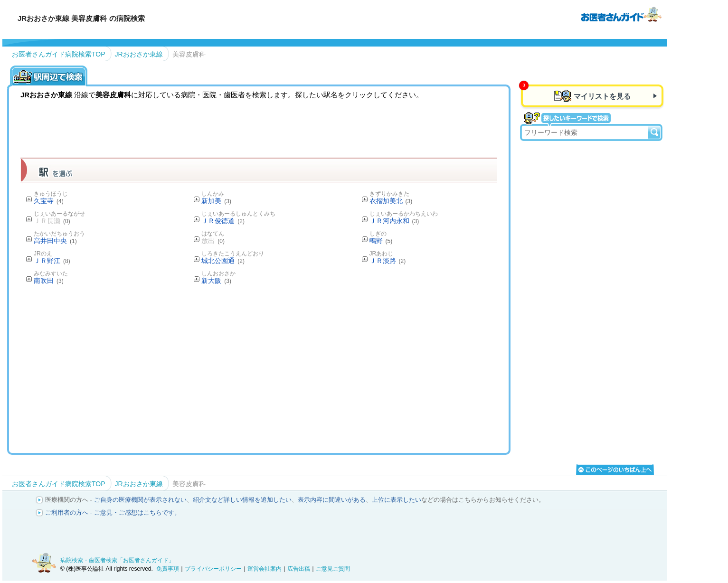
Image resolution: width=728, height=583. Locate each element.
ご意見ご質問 (333, 569)
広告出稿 (299, 569)
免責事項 (168, 569)
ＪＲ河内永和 (394, 221)
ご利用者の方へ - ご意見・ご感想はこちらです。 (113, 512)
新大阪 (216, 281)
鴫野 (381, 241)
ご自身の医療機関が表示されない (140, 500)
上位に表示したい (397, 500)
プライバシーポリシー (213, 569)
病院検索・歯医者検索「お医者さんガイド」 (117, 560)
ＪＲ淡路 (388, 261)
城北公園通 (223, 261)
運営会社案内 (265, 569)
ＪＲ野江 (52, 261)
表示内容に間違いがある (332, 500)
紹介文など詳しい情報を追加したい (242, 500)
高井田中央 (55, 241)
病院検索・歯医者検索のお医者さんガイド (621, 14)
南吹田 (49, 281)
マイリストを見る (602, 96)
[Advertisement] (259, 368)
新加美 (216, 201)
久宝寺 (49, 201)
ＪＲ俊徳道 (223, 221)
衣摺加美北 (391, 201)
